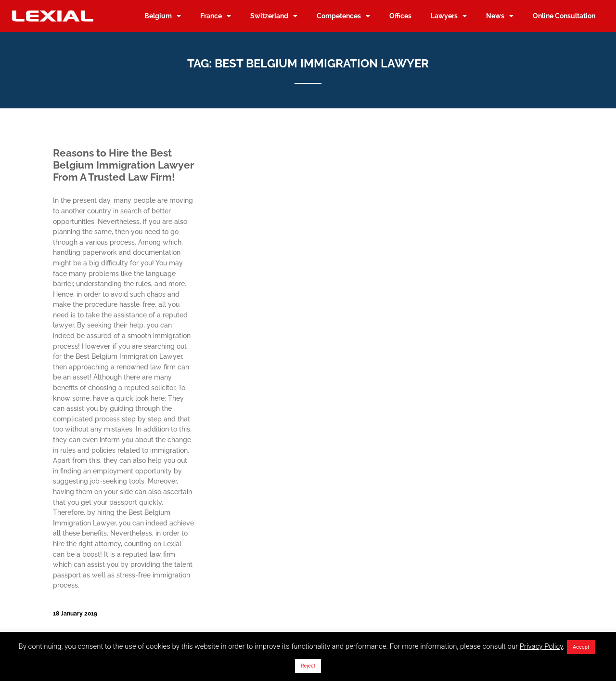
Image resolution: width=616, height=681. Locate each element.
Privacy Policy (541, 646)
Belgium (163, 16)
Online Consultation (564, 16)
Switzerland (274, 16)
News (500, 16)
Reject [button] (308, 666)
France (216, 16)
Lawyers (449, 16)
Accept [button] (581, 647)
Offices (400, 16)
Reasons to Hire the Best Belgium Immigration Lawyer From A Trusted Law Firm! (123, 165)
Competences (343, 16)
